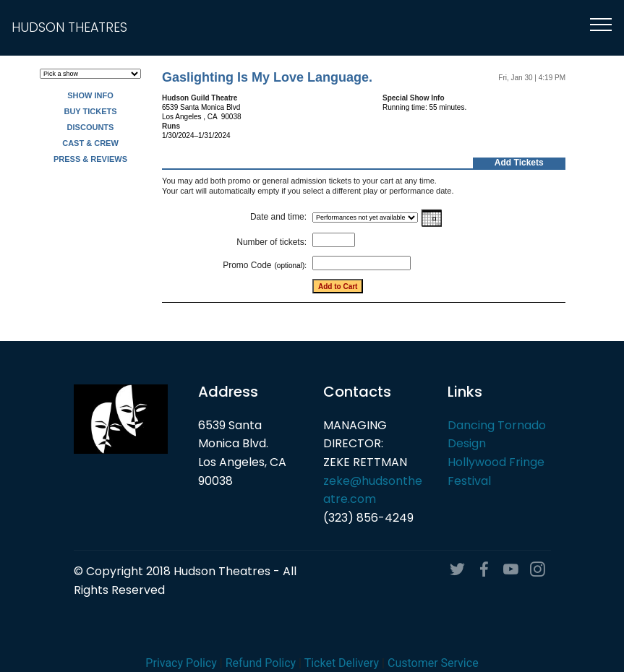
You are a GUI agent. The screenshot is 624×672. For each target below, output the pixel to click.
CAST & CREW (90, 143)
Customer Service (433, 663)
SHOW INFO (90, 95)
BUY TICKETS (90, 111)
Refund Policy (261, 663)
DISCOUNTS (91, 127)
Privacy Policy (181, 663)
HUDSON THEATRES (69, 28)
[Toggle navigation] (601, 24)
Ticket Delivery (342, 663)
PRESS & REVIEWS (90, 159)
